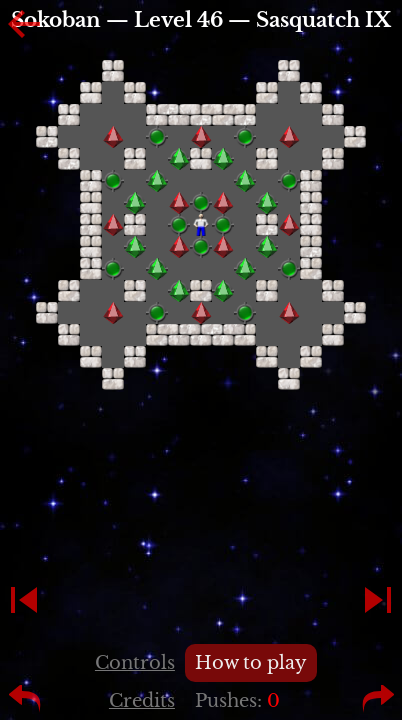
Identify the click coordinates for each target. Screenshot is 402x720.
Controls (135, 663)
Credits (142, 701)
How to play (251, 663)
